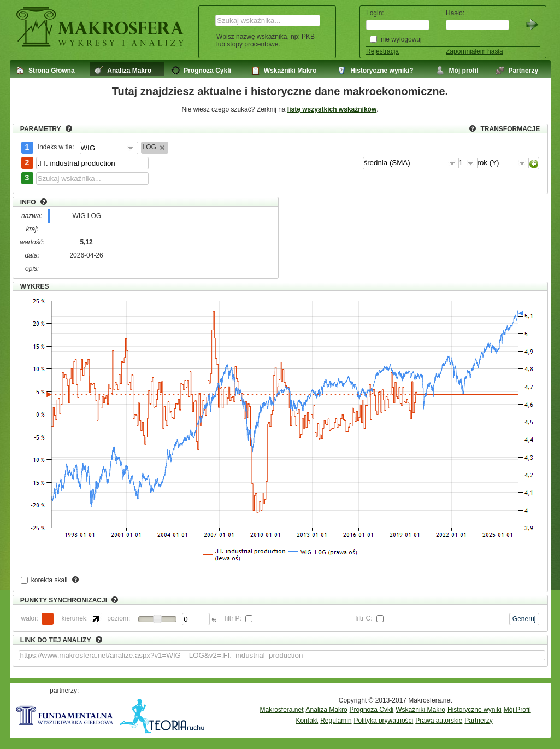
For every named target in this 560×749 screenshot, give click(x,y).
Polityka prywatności (384, 721)
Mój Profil (517, 710)
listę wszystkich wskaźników (332, 109)
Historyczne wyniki (474, 710)
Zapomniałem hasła (474, 51)
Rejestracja (382, 51)
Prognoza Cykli (372, 710)
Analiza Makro (327, 710)
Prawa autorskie (439, 721)
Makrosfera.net (282, 710)
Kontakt (307, 721)
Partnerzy (478, 721)
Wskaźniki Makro (420, 710)
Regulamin (336, 721)
